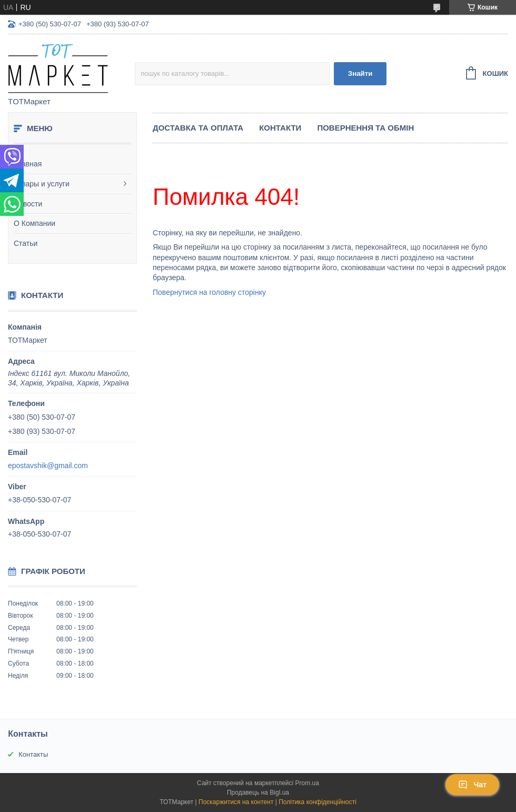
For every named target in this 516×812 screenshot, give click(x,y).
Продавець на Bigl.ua (258, 793)
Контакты (33, 754)
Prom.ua (307, 783)
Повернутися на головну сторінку (209, 292)
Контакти (280, 128)
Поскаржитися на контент (236, 802)
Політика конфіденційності (317, 802)
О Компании (34, 223)
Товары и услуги (42, 184)
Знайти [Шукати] (360, 73)
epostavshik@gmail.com (48, 466)
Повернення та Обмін (365, 128)
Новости (28, 204)
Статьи (26, 243)
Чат (472, 785)
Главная (28, 164)
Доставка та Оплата (198, 128)
